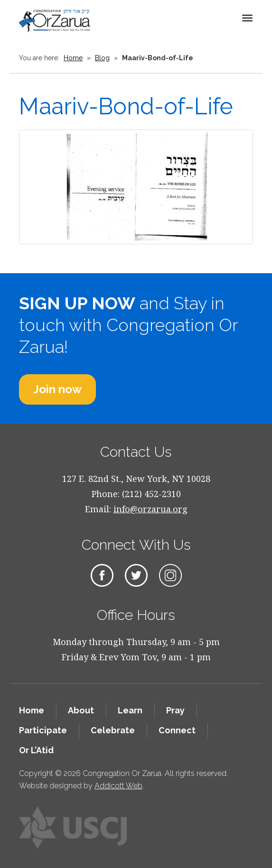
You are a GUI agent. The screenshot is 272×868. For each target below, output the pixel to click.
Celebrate (113, 730)
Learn (130, 710)
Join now (57, 389)
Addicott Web (118, 786)
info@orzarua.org (150, 509)
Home (73, 58)
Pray (175, 710)
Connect (177, 730)
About (81, 710)
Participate (43, 730)
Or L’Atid (36, 750)
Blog (102, 58)
